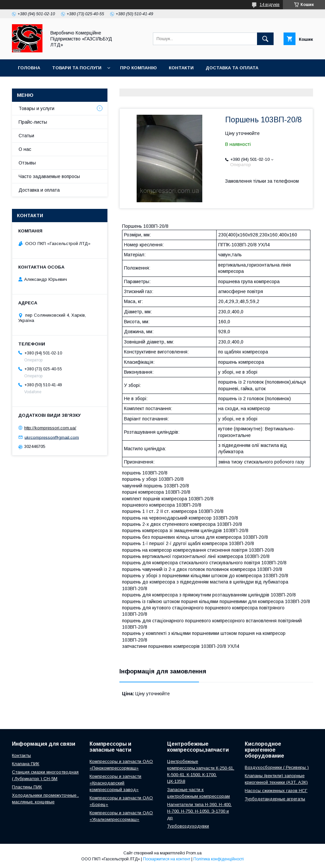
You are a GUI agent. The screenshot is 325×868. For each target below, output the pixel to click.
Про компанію (138, 68)
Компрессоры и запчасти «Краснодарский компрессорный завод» (115, 783)
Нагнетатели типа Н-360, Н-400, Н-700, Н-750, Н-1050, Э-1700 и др (199, 811)
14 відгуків (270, 5)
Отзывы (27, 163)
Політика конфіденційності (219, 859)
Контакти (181, 68)
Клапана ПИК (26, 764)
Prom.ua (194, 853)
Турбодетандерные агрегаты (275, 799)
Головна (29, 68)
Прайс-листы (33, 122)
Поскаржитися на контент (167, 859)
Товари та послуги (77, 68)
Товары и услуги (36, 108)
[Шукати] (265, 39)
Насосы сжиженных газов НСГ (276, 791)
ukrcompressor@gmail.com (52, 437)
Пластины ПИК (27, 787)
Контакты (21, 755)
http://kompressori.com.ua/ (50, 428)
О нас (25, 149)
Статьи (26, 136)
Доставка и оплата (39, 190)
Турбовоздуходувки (188, 826)
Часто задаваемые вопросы (49, 176)
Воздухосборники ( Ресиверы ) (277, 767)
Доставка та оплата (232, 68)
